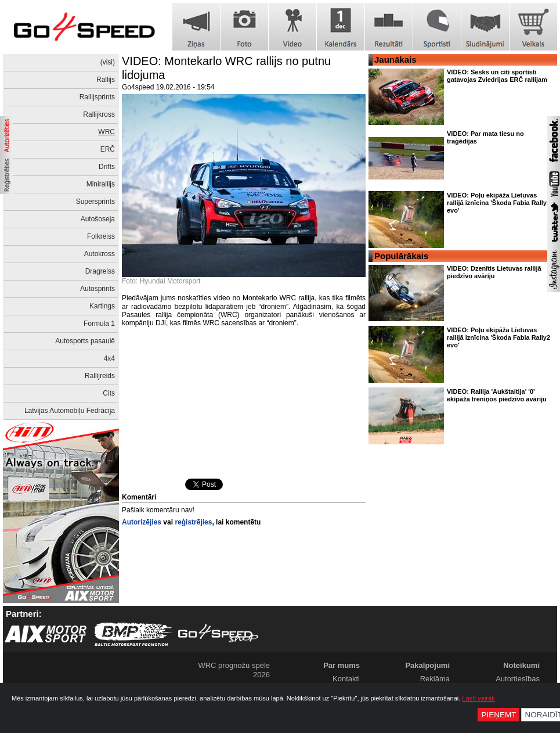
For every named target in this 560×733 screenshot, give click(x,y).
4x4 (109, 358)
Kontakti (346, 679)
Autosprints (97, 289)
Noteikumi (521, 665)
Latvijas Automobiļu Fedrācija (70, 411)
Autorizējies (142, 522)
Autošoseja (98, 219)
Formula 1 (99, 324)
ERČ (108, 149)
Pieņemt (498, 715)
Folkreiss (101, 236)
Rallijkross (99, 114)
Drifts (107, 167)
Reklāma (435, 679)
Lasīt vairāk (478, 698)
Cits (109, 393)
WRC (106, 132)
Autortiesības (518, 679)
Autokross (100, 254)
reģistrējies (193, 522)
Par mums (342, 665)
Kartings (102, 306)
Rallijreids (100, 376)
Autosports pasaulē (85, 341)
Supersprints (95, 202)
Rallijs (106, 80)
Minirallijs (101, 184)
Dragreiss (100, 271)
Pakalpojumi (427, 665)
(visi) (108, 62)
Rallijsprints (97, 97)
